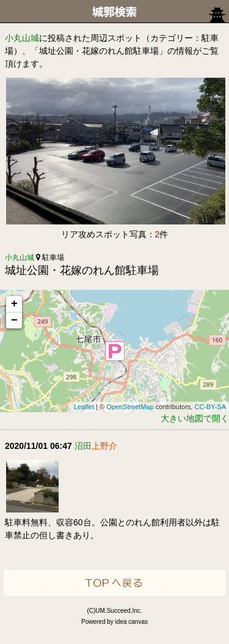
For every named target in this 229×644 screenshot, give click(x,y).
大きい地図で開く (195, 418)
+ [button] (14, 304)
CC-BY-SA (210, 407)
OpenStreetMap (130, 407)
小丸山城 (22, 38)
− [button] (14, 320)
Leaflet (84, 407)
